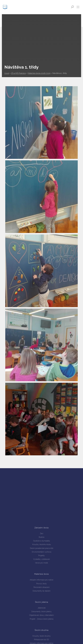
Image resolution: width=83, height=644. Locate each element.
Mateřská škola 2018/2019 (39, 73)
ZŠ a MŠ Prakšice (18, 73)
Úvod (7, 73)
